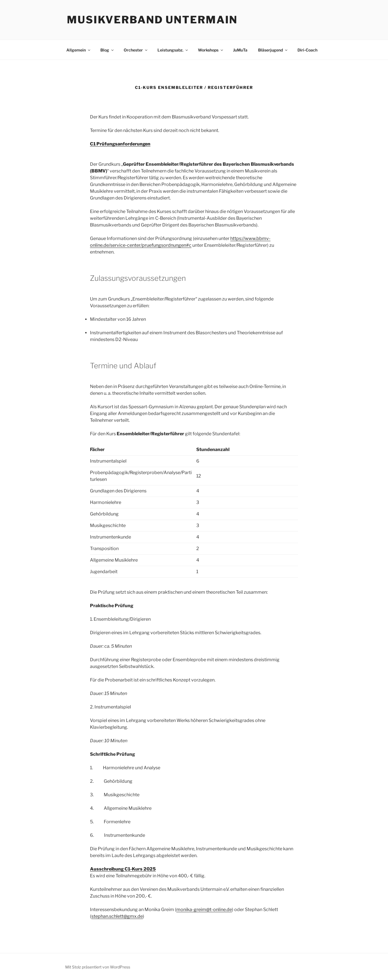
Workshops (211, 50)
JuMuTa (240, 50)
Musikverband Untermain (152, 20)
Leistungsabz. (173, 50)
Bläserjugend (273, 50)
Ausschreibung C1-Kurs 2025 (123, 869)
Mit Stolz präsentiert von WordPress (98, 967)
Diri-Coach (307, 50)
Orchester (136, 50)
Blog (107, 50)
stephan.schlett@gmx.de (117, 916)
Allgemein (79, 50)
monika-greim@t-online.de (204, 910)
